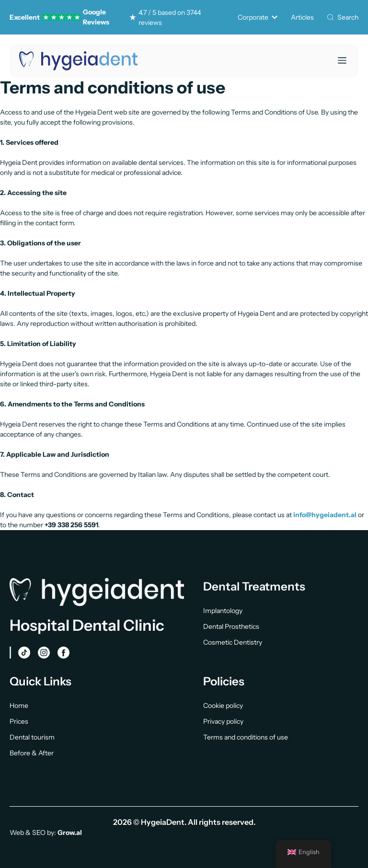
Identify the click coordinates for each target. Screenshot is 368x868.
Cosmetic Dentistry (233, 642)
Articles (302, 17)
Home (19, 706)
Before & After (32, 753)
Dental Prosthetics (231, 626)
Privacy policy (223, 721)
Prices (19, 721)
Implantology (223, 611)
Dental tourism (32, 737)
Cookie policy (223, 706)
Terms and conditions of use (246, 737)
